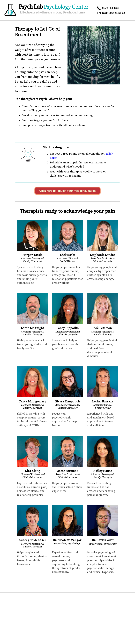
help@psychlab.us (113, 13)
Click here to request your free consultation (68, 191)
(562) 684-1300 (111, 8)
